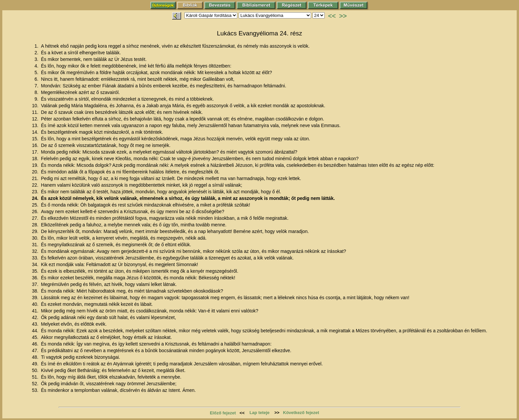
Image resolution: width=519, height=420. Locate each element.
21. (36, 178)
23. (36, 192)
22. (36, 185)
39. (36, 298)
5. (37, 72)
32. (36, 251)
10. (36, 106)
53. (36, 390)
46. (36, 344)
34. (36, 264)
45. (36, 337)
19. (36, 165)
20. (36, 172)
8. (37, 92)
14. (36, 132)
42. (36, 317)
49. (36, 364)
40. (36, 304)
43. (36, 324)
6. (37, 79)
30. (36, 238)
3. (37, 59)
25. (36, 205)
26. (36, 211)
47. (36, 350)
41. (36, 311)
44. (36, 331)
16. (36, 145)
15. (36, 139)
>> (343, 16)
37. (36, 284)
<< (332, 16)
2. (37, 53)
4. (37, 66)
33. (36, 258)
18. (36, 159)
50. (36, 370)
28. (36, 225)
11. (36, 112)
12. (36, 119)
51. (36, 377)
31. (36, 245)
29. (36, 231)
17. (36, 152)
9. (37, 99)
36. (36, 278)
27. (36, 218)
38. (36, 291)
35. (36, 271)
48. (36, 357)
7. (37, 86)
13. (36, 125)
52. (36, 384)
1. (37, 46)
